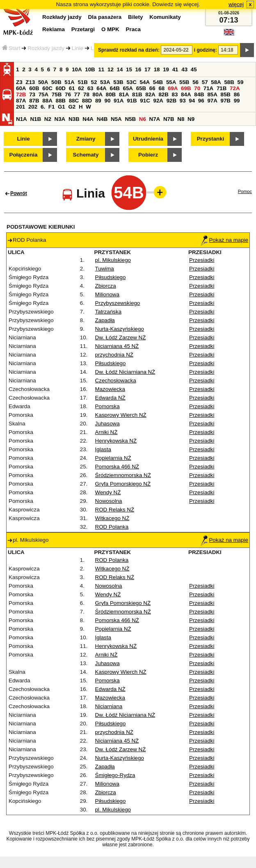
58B (229, 82)
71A (208, 88)
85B (226, 94)
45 (194, 69)
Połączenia (24, 155)
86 (237, 94)
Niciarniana (109, 706)
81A (124, 94)
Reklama (54, 29)
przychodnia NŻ (114, 355)
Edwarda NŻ (110, 398)
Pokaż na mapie (224, 240)
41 (175, 69)
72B (21, 94)
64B (114, 88)
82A (150, 94)
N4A (88, 119)
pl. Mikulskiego (113, 260)
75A (43, 94)
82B (163, 94)
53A (105, 82)
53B (118, 82)
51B (82, 82)
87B (34, 101)
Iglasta (103, 449)
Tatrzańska (108, 312)
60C (47, 88)
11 (101, 69)
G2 (72, 107)
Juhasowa (107, 424)
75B (57, 94)
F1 (52, 107)
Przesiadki (202, 260)
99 (237, 101)
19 (166, 69)
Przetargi (83, 29)
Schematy (86, 155)
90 (107, 101)
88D (87, 101)
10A (77, 69)
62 (81, 88)
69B (186, 88)
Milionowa (107, 294)
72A (235, 88)
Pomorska (107, 406)
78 (86, 94)
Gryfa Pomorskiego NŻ (123, 484)
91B (132, 101)
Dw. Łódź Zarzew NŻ (121, 337)
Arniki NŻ (106, 432)
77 (77, 94)
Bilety (135, 17)
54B (158, 82)
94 (192, 101)
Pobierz (148, 155)
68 (161, 88)
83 (175, 94)
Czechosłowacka (116, 381)
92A (158, 101)
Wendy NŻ (108, 492)
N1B (35, 119)
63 (90, 88)
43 (184, 69)
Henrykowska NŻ (116, 441)
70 (197, 88)
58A (216, 82)
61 (72, 88)
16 (138, 69)
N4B (102, 119)
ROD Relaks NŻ (115, 510)
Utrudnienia (148, 139)
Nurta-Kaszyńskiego (120, 329)
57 (205, 82)
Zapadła (105, 320)
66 (152, 88)
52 (94, 82)
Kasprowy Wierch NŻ (121, 415)
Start (11, 48)
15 (129, 69)
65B (141, 88)
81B (137, 94)
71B (222, 88)
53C (131, 82)
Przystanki (211, 139)
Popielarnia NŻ (113, 458)
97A (212, 101)
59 (241, 82)
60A (21, 88)
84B (199, 94)
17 (147, 69)
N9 (191, 119)
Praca (133, 29)
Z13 (30, 82)
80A (98, 94)
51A (69, 82)
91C (145, 101)
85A (212, 94)
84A (186, 94)
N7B (169, 119)
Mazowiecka (110, 389)
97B (226, 101)
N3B (74, 119)
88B (60, 101)
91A (119, 101)
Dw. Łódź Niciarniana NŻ (125, 372)
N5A (116, 119)
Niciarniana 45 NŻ (117, 346)
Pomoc (245, 191)
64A (101, 88)
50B (56, 82)
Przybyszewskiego (118, 303)
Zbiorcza (106, 286)
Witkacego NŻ (112, 518)
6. (43, 107)
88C (74, 101)
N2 (48, 119)
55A (171, 82)
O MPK (110, 29)
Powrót (19, 193)
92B (171, 101)
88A (47, 101)
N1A (22, 119)
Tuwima (105, 269)
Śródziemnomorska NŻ (123, 475)
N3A (60, 119)
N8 (181, 119)
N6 (143, 119)
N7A (155, 119)
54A (145, 82)
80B (111, 94)
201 (21, 107)
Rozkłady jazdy (46, 48)
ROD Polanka (112, 527)
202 (33, 107)
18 (157, 69)
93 (183, 101)
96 (201, 101)
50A (43, 82)
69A (173, 88)
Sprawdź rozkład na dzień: (129, 50)
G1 (62, 107)
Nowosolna (109, 501)
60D (60, 88)
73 (32, 94)
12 (111, 69)
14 (120, 69)
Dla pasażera (105, 17)
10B (90, 69)
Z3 (19, 82)
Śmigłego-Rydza (115, 775)
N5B (130, 119)
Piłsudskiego (111, 277)
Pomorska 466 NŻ (117, 467)
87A (21, 101)
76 (68, 94)
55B (184, 82)
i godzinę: (206, 50)
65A (128, 88)
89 (98, 101)
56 (195, 82)
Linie (78, 48)
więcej (236, 4)
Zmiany (86, 139)
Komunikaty (165, 17)
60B (34, 88)
